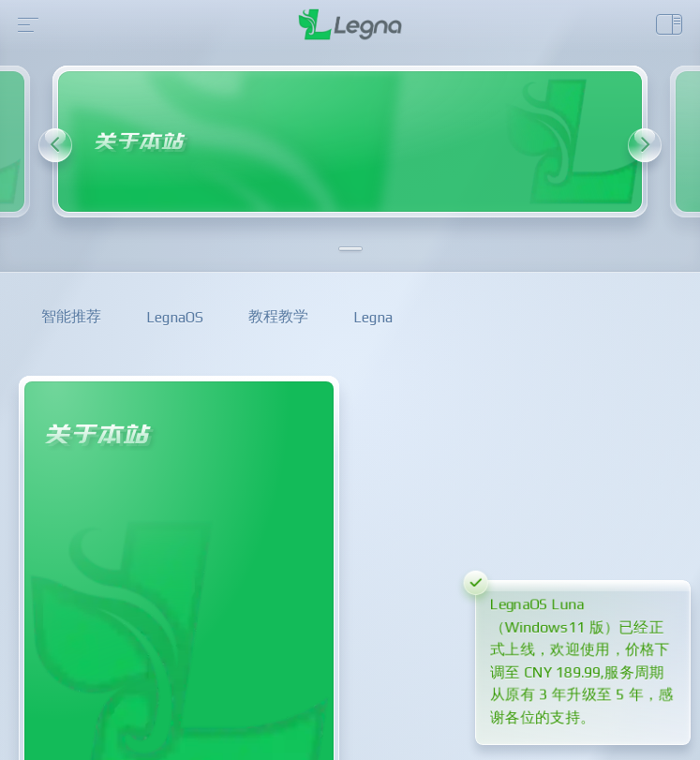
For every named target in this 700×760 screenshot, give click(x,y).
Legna (373, 317)
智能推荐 (71, 316)
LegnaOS (175, 317)
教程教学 (278, 316)
